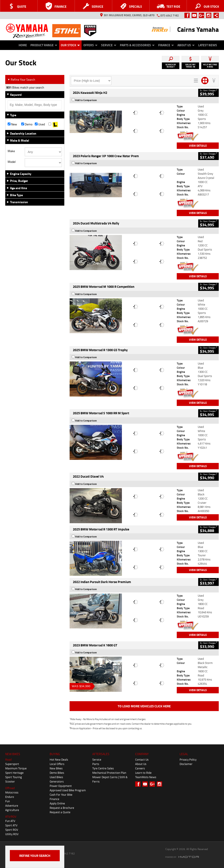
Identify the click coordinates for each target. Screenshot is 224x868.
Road (8, 759)
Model (12, 162)
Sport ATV (11, 825)
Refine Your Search (21, 79)
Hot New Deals (59, 759)
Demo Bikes (57, 773)
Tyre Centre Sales (103, 768)
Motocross (12, 792)
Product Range (44, 45)
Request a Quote (60, 812)
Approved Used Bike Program (68, 790)
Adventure (12, 806)
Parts (96, 764)
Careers (140, 768)
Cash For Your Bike (61, 795)
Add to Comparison (86, 100)
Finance (166, 45)
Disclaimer (186, 764)
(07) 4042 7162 (170, 15)
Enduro (10, 797)
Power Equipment (61, 786)
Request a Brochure (62, 808)
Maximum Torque (16, 768)
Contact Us (142, 759)
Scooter (10, 781)
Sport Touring (14, 777)
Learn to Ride (143, 773)
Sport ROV (12, 830)
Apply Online (57, 803)
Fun (8, 801)
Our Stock (70, 45)
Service (109, 45)
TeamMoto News (146, 777)
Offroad (10, 788)
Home (23, 45)
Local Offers (57, 764)
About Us (186, 45)
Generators (57, 781)
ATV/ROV (11, 816)
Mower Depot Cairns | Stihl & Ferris (110, 779)
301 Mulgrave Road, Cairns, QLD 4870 (127, 15)
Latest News (208, 45)
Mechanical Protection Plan (109, 773)
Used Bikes (56, 777)
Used (40, 124)
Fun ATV (10, 821)
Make (11, 151)
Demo (27, 124)
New (12, 124)
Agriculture (12, 810)
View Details (198, 146)
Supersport (12, 764)
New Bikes (56, 768)
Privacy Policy (188, 759)
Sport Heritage (14, 773)
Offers (90, 45)
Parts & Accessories (137, 45)
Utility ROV (12, 834)
